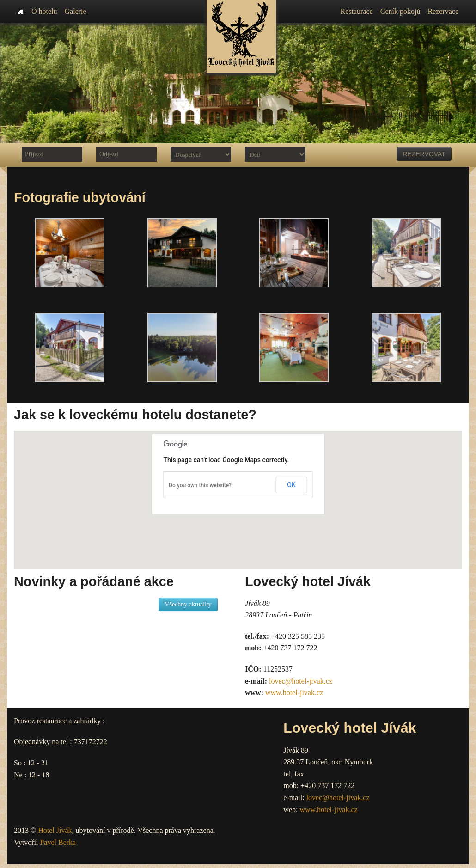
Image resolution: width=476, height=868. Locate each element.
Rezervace (443, 11)
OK (291, 485)
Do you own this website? (200, 485)
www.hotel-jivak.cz (294, 693)
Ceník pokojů (400, 11)
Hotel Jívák (55, 830)
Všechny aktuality (188, 604)
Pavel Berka (58, 842)
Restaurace (357, 11)
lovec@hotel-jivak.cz (301, 681)
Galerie (76, 11)
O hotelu (44, 11)
